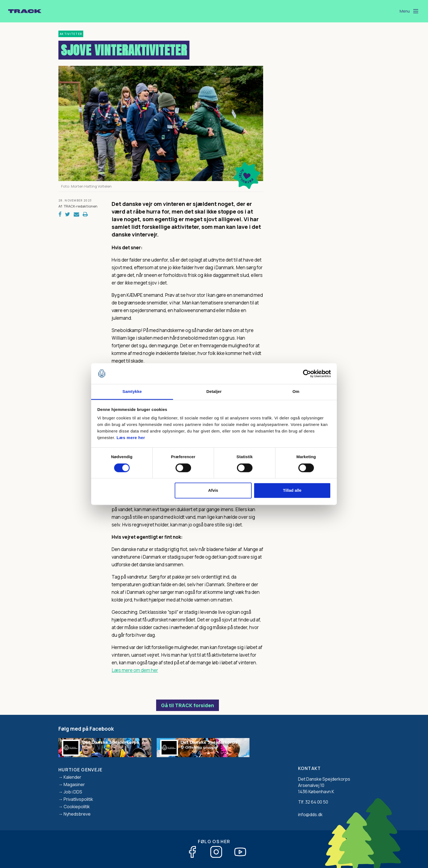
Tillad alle (292, 491)
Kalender (72, 777)
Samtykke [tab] (132, 392)
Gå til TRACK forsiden (188, 705)
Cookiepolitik (77, 807)
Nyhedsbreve (77, 814)
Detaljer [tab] (214, 392)
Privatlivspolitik (78, 799)
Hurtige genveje (81, 770)
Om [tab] (296, 392)
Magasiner (74, 784)
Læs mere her (131, 438)
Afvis (213, 491)
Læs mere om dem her (135, 670)
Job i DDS (73, 792)
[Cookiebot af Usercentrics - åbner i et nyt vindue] (307, 374)
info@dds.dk (310, 814)
